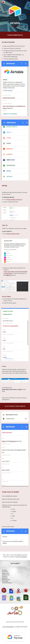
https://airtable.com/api (13, 234)
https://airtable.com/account (14, 200)
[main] (15, 24)
